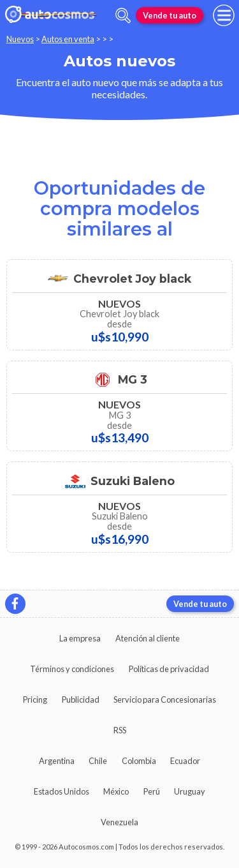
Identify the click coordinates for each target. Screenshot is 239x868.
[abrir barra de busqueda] (123, 16)
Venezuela (119, 822)
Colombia (139, 761)
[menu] (224, 15)
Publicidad (81, 700)
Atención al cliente (148, 638)
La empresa (80, 638)
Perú (152, 791)
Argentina (57, 761)
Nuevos (20, 39)
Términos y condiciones (72, 669)
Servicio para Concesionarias (165, 700)
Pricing (35, 700)
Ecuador (185, 761)
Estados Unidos (62, 791)
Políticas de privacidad (169, 669)
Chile (98, 761)
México (116, 791)
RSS (120, 730)
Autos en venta (68, 39)
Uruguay (190, 791)
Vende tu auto (170, 15)
